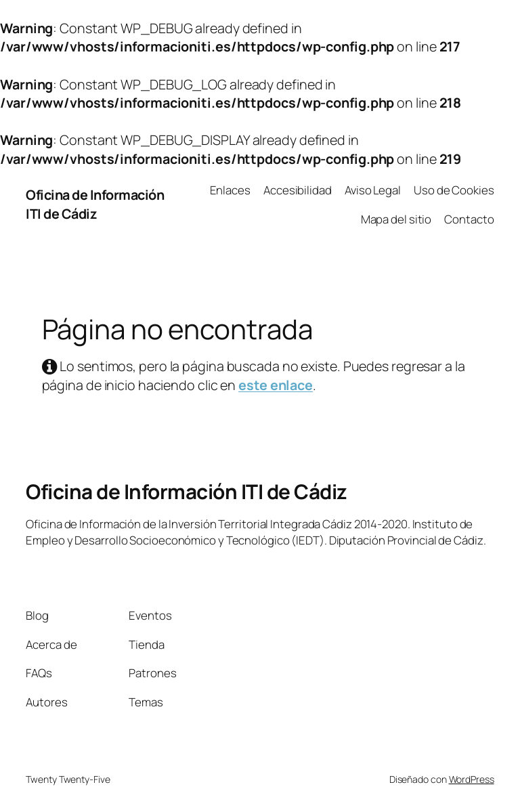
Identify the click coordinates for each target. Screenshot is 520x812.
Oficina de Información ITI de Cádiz (95, 204)
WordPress (472, 779)
